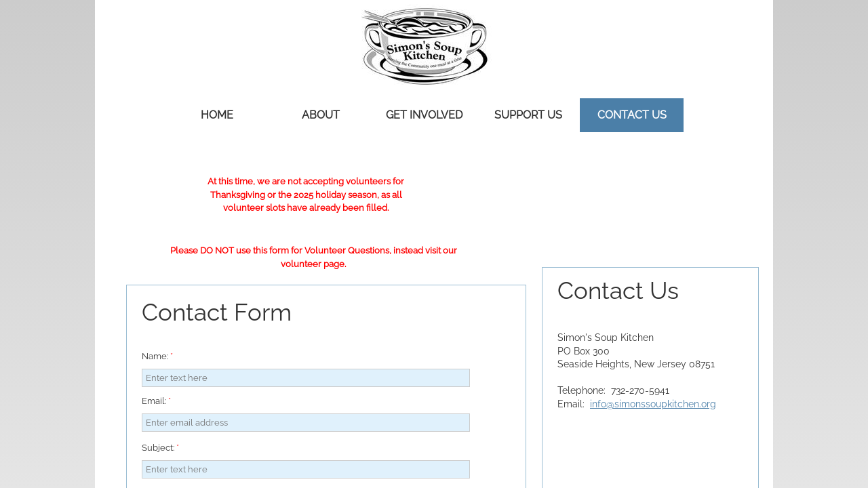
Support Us (528, 115)
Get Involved (424, 115)
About (321, 115)
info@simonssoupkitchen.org (653, 404)
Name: (157, 356)
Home (217, 115)
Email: (156, 401)
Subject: (160, 448)
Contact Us (632, 115)
